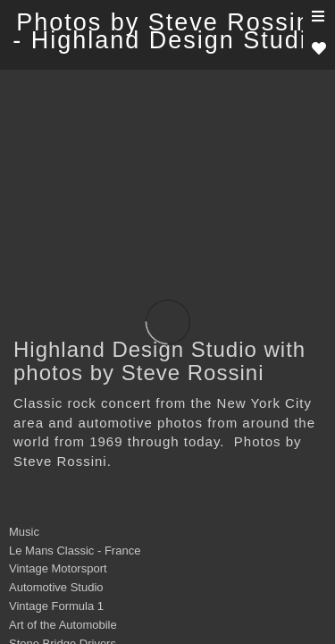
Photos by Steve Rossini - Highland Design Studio (167, 31)
